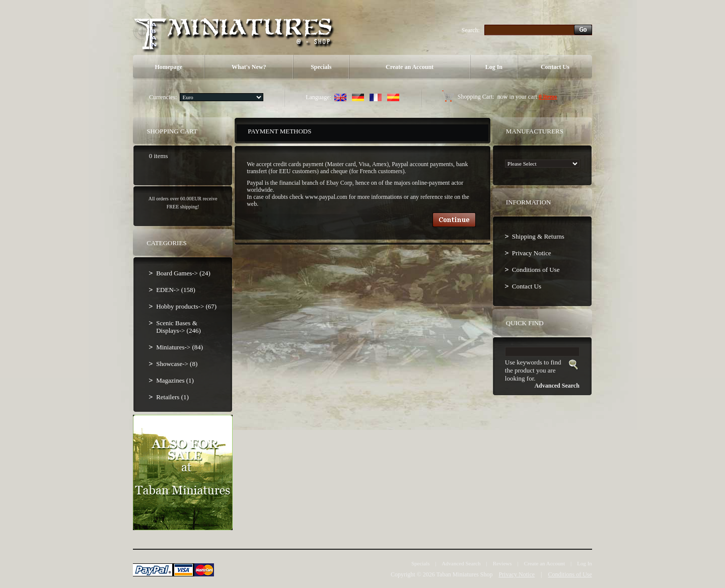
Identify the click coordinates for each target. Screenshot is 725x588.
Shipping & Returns (538, 236)
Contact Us (555, 67)
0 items (548, 97)
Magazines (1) (175, 380)
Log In (494, 67)
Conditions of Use (536, 270)
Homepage (168, 67)
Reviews (502, 563)
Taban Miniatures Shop (465, 574)
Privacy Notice (532, 253)
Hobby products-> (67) (186, 306)
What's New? (249, 67)
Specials (321, 67)
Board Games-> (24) (183, 273)
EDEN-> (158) (176, 290)
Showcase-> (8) (177, 364)
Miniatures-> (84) (179, 347)
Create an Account (410, 67)
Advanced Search (461, 563)
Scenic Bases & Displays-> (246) (178, 327)
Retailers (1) (172, 397)
